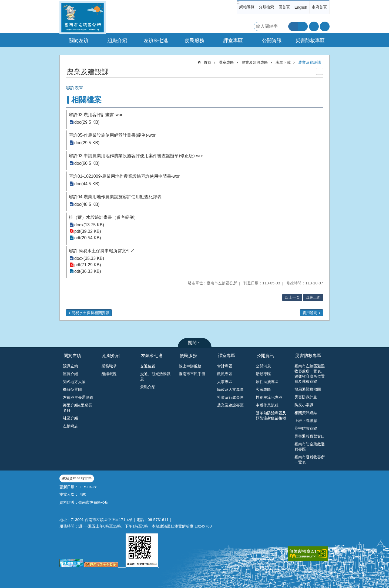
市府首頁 (319, 7)
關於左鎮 (72, 356)
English (301, 7)
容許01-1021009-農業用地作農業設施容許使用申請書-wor (124, 176)
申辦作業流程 (267, 405)
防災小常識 (304, 405)
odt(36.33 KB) (88, 271)
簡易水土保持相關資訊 (90, 313)
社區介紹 (71, 418)
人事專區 (225, 382)
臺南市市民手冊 (192, 374)
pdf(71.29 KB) (88, 265)
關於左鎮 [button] (79, 41)
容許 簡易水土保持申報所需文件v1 (102, 251)
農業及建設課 (310, 62)
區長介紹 (71, 374)
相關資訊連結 (306, 413)
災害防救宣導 (306, 428)
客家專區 (263, 389)
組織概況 (109, 374)
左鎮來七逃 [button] (156, 41)
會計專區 (225, 366)
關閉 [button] (192, 343)
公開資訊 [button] (272, 41)
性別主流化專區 (269, 397)
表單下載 (283, 62)
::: (239, 2)
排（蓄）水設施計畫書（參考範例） (103, 217)
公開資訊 (265, 356)
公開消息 (263, 366)
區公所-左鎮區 (83, 18)
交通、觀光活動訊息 (155, 376)
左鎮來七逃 (152, 356)
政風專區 (225, 374)
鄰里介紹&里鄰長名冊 (78, 408)
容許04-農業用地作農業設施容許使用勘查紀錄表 (115, 197)
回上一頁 (292, 297)
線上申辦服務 (190, 366)
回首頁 (284, 7)
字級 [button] (314, 26)
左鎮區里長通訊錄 (78, 397)
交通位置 (148, 366)
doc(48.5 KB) (87, 204)
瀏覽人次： (69, 494)
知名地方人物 (74, 382)
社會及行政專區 (230, 397)
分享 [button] (325, 26)
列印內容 (320, 71)
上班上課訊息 (306, 421)
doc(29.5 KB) (87, 122)
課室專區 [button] (233, 41)
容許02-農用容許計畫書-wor (96, 115)
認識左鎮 (71, 366)
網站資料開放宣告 (77, 478)
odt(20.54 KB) (88, 238)
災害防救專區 (308, 356)
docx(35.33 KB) (89, 258)
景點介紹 (148, 387)
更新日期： (69, 487)
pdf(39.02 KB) (88, 231)
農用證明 (310, 313)
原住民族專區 (267, 382)
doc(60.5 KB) (87, 163)
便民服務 (188, 356)
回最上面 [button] (313, 297)
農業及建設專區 (255, 62)
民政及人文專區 (230, 389)
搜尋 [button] (293, 26)
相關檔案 (86, 100)
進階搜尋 (303, 26)
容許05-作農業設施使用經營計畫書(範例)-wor (112, 135)
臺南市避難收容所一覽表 (310, 460)
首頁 (207, 62)
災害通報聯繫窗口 (310, 436)
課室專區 (226, 62)
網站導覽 (247, 7)
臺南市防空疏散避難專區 (310, 447)
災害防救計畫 (306, 397)
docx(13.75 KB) (89, 225)
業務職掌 (109, 366)
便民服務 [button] (194, 41)
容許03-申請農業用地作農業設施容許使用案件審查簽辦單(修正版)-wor (136, 156)
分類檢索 (266, 7)
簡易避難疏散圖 (308, 389)
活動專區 (263, 374)
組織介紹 (111, 356)
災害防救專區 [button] (310, 41)
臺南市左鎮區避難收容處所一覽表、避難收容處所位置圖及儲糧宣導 (310, 374)
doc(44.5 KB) (87, 184)
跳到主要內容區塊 (3, 3)
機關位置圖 (72, 389)
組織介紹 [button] (117, 41)
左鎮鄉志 (71, 426)
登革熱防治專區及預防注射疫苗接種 (271, 416)
